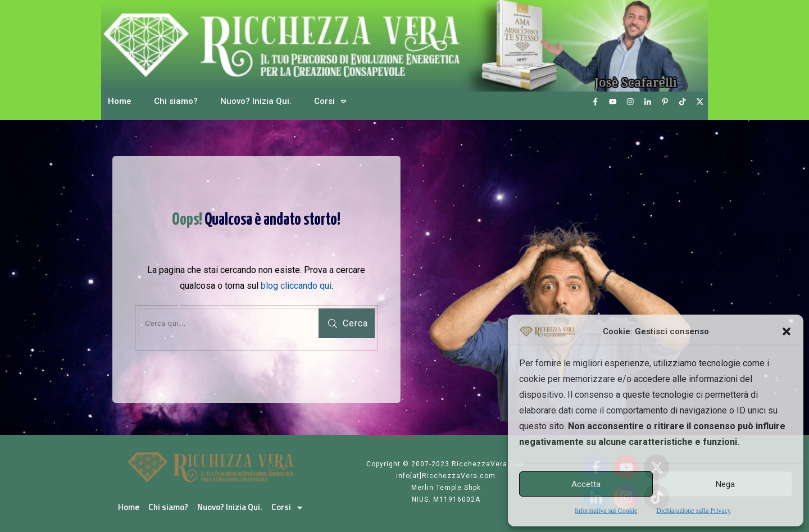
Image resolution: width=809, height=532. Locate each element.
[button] (787, 331)
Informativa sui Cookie (606, 511)
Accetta (586, 484)
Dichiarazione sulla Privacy (694, 511)
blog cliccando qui (296, 286)
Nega (725, 484)
